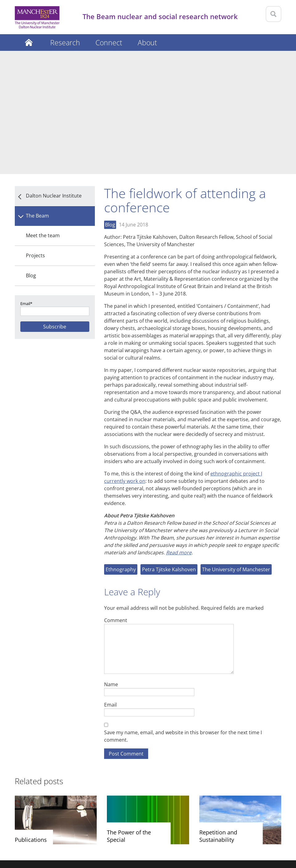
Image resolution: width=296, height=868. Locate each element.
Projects (35, 132)
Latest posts (29, 43)
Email (110, 581)
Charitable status (230, 834)
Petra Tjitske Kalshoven (169, 446)
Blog (31, 152)
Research (65, 43)
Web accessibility (129, 834)
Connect (109, 43)
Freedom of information (180, 834)
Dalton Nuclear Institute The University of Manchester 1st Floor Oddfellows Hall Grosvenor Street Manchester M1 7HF (141, 780)
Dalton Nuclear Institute (54, 72)
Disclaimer (27, 834)
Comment (116, 497)
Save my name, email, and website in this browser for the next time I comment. (183, 613)
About (147, 43)
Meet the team (43, 112)
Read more (179, 429)
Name (111, 561)
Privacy (54, 834)
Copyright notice (86, 834)
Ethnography (121, 446)
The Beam (37, 92)
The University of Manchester (236, 446)
